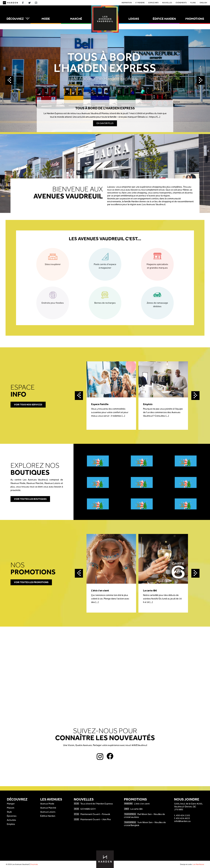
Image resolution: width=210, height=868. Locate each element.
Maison (11, 808)
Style (9, 812)
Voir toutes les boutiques (30, 499)
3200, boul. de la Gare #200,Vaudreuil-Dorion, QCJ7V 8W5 (188, 807)
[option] (105, 81)
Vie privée (34, 864)
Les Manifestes (198, 864)
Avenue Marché (48, 808)
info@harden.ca (182, 821)
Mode (46, 19)
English (203, 3)
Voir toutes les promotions (31, 582)
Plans (193, 3)
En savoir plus (105, 123)
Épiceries (12, 816)
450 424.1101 (183, 815)
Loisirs (134, 19)
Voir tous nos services (28, 405)
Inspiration (127, 3)
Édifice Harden (164, 19)
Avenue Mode (47, 804)
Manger (11, 804)
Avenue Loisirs (48, 812)
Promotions (195, 19)
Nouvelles (167, 3)
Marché (76, 19)
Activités (11, 820)
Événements (181, 3)
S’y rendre (140, 3)
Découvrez (18, 19)
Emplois (11, 824)
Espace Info (153, 3)
